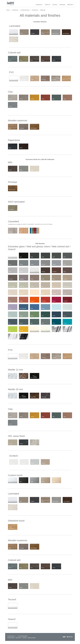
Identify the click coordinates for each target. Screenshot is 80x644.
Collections (15, 10)
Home (8, 10)
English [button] (70, 5)
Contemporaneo (25, 10)
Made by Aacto (32, 638)
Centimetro (35, 10)
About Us (48, 5)
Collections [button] (39, 5)
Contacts (55, 5)
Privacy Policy (11, 638)
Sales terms (18, 638)
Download (62, 5)
